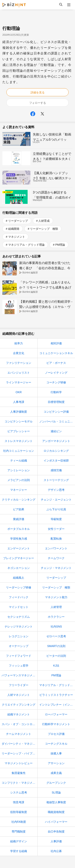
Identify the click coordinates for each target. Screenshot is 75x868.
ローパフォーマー (56, 714)
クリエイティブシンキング (19, 705)
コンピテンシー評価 (56, 412)
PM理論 (60, 245)
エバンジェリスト (19, 373)
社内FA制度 (19, 822)
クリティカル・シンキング (19, 500)
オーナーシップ (19, 646)
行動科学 (56, 392)
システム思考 (19, 792)
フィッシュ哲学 (19, 666)
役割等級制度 (19, 812)
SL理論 (56, 792)
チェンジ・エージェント (56, 500)
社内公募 (56, 851)
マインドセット (19, 607)
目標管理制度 (56, 402)
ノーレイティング (56, 373)
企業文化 (19, 353)
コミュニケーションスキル (56, 353)
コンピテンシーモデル (19, 421)
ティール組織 (19, 461)
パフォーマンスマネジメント (19, 675)
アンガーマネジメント (56, 441)
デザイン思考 (56, 490)
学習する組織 (19, 851)
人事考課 (19, 402)
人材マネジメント (19, 695)
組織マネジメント (19, 714)
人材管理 (56, 607)
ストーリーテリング (56, 480)
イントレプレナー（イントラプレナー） (57, 705)
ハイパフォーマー (56, 822)
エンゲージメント (19, 548)
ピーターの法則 (56, 656)
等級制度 (56, 519)
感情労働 (56, 470)
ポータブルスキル (19, 529)
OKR (19, 392)
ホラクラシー (56, 617)
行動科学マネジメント (56, 724)
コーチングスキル (56, 744)
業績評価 (19, 519)
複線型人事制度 (56, 802)
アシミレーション (19, 470)
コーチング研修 (56, 382)
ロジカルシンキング (56, 451)
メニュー (69, 5)
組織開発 (14, 229)
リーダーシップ (18, 221)
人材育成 (44, 221)
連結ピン (56, 431)
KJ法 (56, 666)
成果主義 (56, 773)
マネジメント (17, 237)
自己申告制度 (56, 832)
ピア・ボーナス (56, 363)
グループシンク (56, 783)
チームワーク (56, 558)
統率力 (19, 343)
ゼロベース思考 (56, 636)
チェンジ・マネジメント (56, 568)
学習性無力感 (19, 539)
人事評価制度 (19, 412)
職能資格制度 (56, 812)
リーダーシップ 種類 (44, 229)
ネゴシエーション (19, 568)
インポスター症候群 (56, 461)
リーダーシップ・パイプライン (19, 753)
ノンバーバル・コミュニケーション (57, 421)
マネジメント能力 (56, 597)
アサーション (56, 763)
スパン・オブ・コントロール (19, 724)
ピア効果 (19, 509)
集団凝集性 (19, 773)
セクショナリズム (19, 617)
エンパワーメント (56, 548)
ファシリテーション (19, 363)
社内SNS (56, 626)
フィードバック (19, 597)
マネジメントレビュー (19, 763)
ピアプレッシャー (19, 431)
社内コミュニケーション (19, 451)
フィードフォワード (19, 656)
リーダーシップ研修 (19, 587)
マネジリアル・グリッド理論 (26, 245)
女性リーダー (56, 529)
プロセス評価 (56, 734)
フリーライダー (19, 685)
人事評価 (56, 841)
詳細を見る (38, 92)
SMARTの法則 (56, 646)
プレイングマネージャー (19, 558)
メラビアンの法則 (19, 480)
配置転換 (56, 539)
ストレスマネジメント (19, 441)
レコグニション (19, 636)
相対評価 (56, 343)
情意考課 (19, 802)
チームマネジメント (19, 734)
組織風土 (19, 578)
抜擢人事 (56, 753)
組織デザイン (19, 841)
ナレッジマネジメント (19, 626)
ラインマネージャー (19, 382)
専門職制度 (19, 832)
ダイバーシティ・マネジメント (19, 744)
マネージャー (19, 490)
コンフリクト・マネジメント (19, 783)
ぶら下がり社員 (56, 509)
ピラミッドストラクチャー (56, 695)
